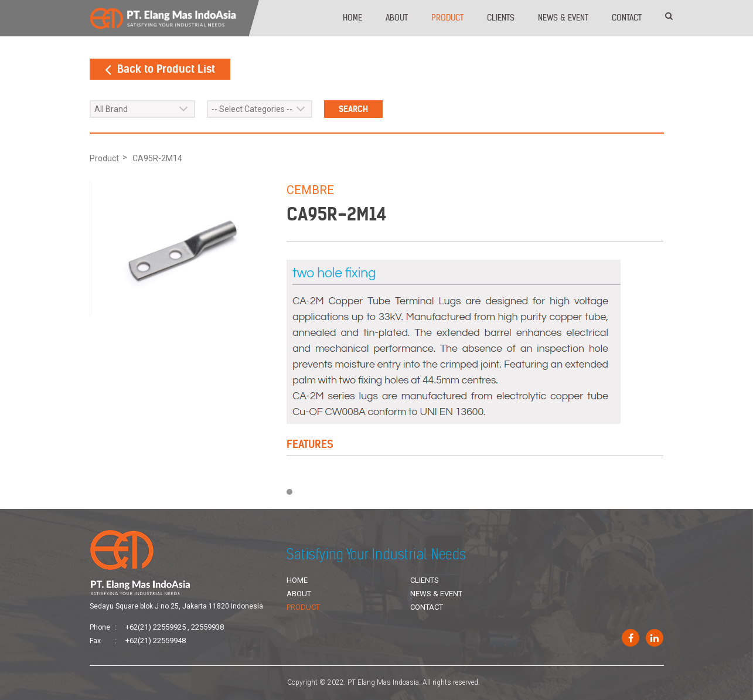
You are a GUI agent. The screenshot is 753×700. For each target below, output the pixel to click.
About (397, 18)
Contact (627, 18)
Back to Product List (160, 69)
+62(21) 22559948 (156, 640)
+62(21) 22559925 (156, 627)
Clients (501, 18)
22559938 (207, 627)
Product (447, 18)
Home (352, 18)
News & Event (563, 18)
